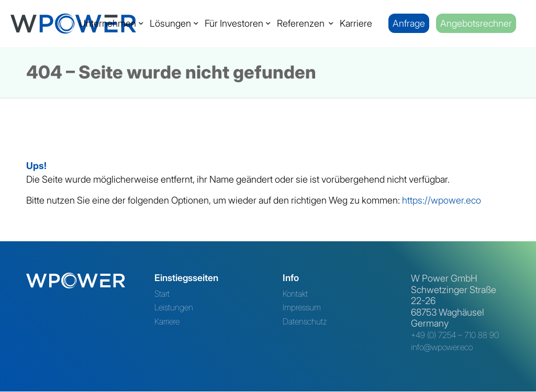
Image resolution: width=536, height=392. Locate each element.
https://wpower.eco (442, 200)
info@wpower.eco (442, 347)
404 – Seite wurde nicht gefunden (171, 72)
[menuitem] (108, 24)
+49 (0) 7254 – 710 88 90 (455, 335)
